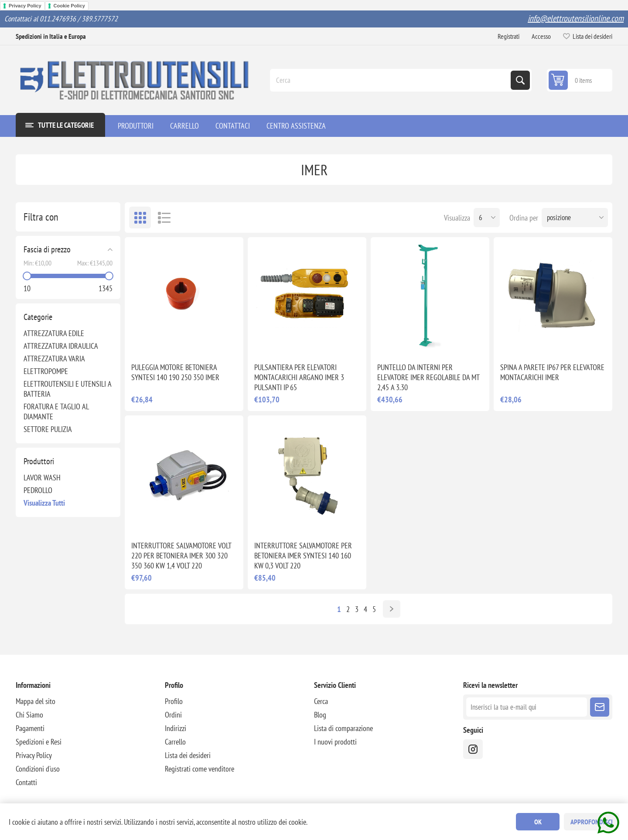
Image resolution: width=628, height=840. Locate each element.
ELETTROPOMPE (46, 371)
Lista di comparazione (343, 728)
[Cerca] (391, 80)
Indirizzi (176, 728)
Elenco (164, 218)
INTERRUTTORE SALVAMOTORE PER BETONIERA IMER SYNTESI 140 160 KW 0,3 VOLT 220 (303, 556)
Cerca (520, 80)
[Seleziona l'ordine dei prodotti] (575, 218)
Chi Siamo (29, 715)
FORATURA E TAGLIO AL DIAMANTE (56, 411)
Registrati (509, 36)
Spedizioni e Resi (39, 742)
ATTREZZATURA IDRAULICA (61, 346)
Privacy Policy (25, 6)
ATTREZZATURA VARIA (54, 359)
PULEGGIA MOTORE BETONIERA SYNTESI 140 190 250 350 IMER (175, 372)
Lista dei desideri (188, 755)
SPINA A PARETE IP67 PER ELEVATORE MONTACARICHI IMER (552, 372)
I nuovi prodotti (335, 742)
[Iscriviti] (527, 707)
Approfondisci (592, 822)
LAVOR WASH (42, 478)
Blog (320, 715)
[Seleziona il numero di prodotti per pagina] (487, 218)
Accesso (541, 36)
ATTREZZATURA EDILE (54, 333)
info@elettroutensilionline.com (576, 18)
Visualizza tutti (44, 503)
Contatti (26, 782)
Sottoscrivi (600, 707)
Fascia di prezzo (47, 249)
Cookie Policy (69, 6)
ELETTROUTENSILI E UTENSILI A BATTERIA (67, 389)
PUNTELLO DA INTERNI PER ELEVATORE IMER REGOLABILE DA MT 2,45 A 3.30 (428, 377)
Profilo (174, 701)
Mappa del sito (36, 701)
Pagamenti (30, 728)
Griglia (140, 218)
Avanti (392, 609)
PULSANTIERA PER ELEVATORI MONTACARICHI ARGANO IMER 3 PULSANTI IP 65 (299, 377)
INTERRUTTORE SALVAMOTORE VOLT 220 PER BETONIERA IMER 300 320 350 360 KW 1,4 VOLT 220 (181, 556)
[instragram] (473, 749)
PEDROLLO (38, 490)
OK (538, 822)
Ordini (173, 715)
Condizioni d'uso (38, 769)
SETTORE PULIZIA (48, 429)
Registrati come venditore (200, 769)
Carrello (175, 742)
